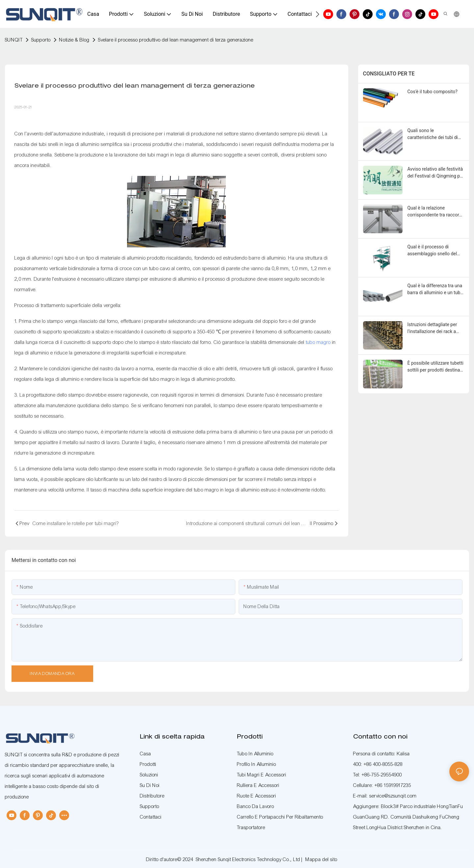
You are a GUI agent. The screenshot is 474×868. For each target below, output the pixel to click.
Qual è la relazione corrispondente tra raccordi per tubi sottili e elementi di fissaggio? (435, 212)
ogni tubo (65, 258)
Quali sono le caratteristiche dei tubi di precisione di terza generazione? (433, 134)
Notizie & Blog (74, 40)
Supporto (41, 40)
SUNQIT (14, 40)
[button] (317, 14)
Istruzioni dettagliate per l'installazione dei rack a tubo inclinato (432, 328)
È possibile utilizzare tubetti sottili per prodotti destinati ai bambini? (435, 367)
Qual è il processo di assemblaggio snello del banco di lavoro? (432, 251)
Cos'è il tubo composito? (433, 92)
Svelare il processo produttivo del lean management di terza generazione (176, 40)
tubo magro (318, 342)
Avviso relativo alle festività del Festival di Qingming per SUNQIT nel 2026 (436, 173)
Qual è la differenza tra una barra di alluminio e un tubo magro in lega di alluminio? (435, 290)
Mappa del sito (321, 859)
